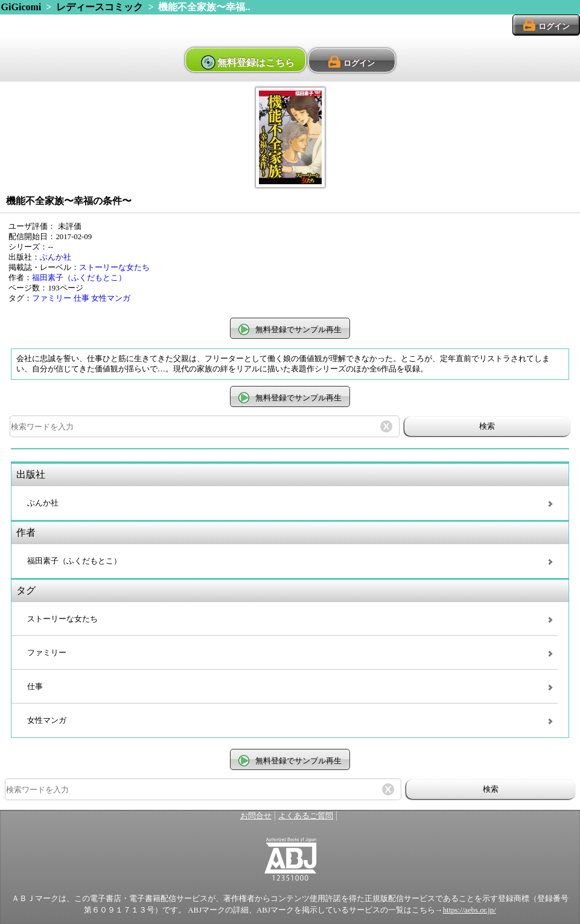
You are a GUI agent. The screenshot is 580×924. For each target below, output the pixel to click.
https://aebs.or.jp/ (470, 910)
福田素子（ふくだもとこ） (79, 278)
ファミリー (52, 298)
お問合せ (256, 816)
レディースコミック (100, 7)
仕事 (81, 298)
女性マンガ (111, 298)
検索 (487, 426)
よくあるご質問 (306, 816)
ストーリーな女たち (114, 268)
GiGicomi (21, 7)
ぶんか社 (56, 257)
